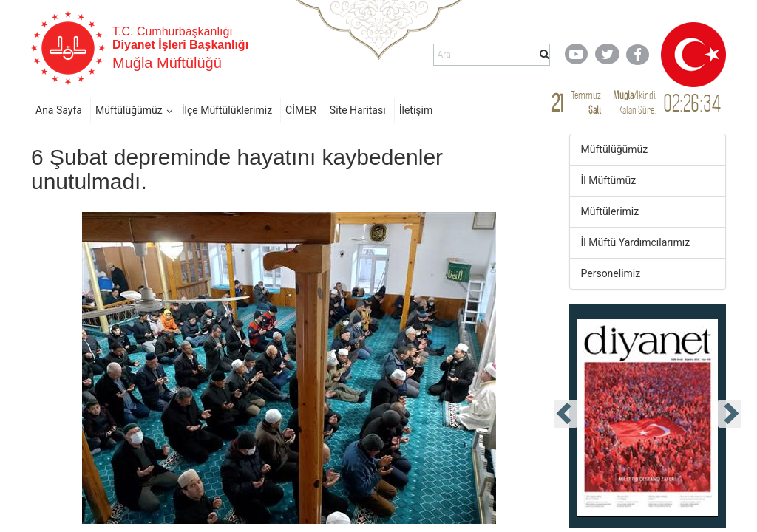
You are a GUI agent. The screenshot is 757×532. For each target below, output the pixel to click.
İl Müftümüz (609, 180)
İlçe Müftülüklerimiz (227, 110)
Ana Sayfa (59, 110)
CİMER (301, 110)
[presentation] (566, 414)
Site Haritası (358, 110)
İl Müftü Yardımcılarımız (636, 242)
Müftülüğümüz (129, 110)
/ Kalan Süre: (634, 102)
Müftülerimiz (610, 211)
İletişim (416, 110)
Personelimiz (611, 273)
